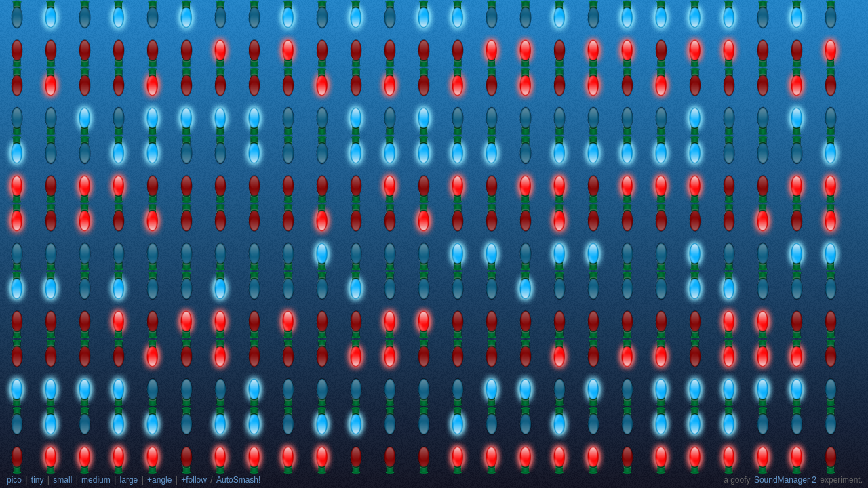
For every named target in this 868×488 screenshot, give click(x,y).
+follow (194, 480)
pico (14, 480)
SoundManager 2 (785, 480)
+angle (159, 480)
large (129, 480)
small (62, 480)
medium (96, 480)
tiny (38, 480)
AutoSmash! (238, 480)
